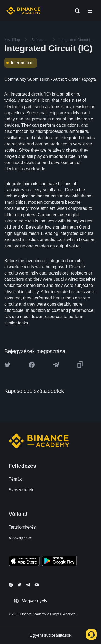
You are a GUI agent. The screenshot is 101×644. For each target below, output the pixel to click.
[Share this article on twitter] (8, 365)
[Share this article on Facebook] (32, 365)
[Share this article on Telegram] (56, 365)
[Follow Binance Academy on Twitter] (19, 585)
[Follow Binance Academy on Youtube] (37, 585)
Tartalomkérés (22, 527)
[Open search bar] (76, 11)
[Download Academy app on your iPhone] (24, 562)
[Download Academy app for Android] (59, 562)
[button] (90, 11)
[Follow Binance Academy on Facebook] (11, 585)
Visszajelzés (20, 538)
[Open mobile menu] (90, 11)
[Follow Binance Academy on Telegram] (28, 585)
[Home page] (24, 11)
